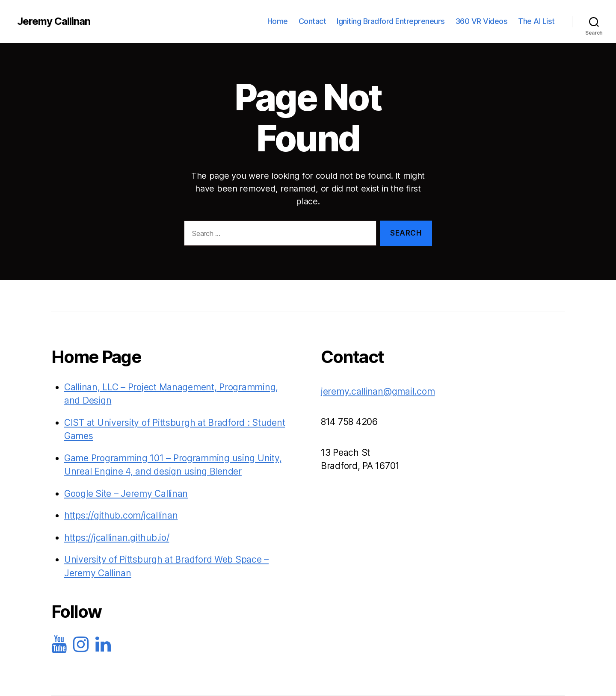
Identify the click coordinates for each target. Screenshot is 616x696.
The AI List (536, 21)
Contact (312, 21)
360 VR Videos (482, 21)
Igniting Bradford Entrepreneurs (391, 21)
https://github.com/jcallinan (121, 515)
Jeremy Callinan (54, 21)
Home (278, 21)
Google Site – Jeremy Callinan (126, 494)
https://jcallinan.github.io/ (117, 538)
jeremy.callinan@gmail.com (378, 391)
